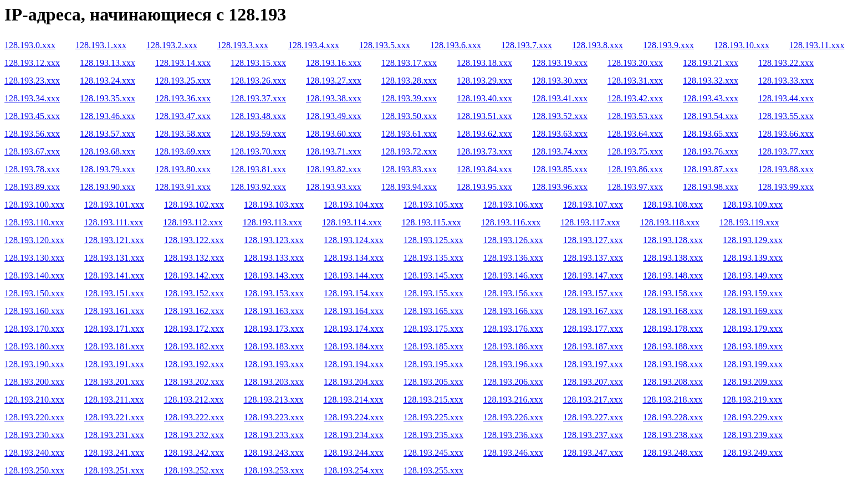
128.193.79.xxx (108, 169)
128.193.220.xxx (34, 417)
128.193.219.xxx (752, 400)
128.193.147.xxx (593, 276)
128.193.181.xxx (114, 346)
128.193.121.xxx (114, 240)
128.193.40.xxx (484, 98)
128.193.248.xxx (673, 453)
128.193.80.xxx (183, 169)
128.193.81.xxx (258, 169)
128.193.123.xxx (274, 240)
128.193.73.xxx (484, 151)
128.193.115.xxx (431, 222)
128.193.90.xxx (108, 187)
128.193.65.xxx (711, 134)
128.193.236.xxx (513, 435)
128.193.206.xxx (513, 382)
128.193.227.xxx (593, 417)
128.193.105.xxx (433, 205)
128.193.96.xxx (560, 187)
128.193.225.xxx (433, 417)
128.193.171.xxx (114, 329)
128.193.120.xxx (34, 240)
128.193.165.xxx (433, 311)
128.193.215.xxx (433, 400)
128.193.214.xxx (353, 400)
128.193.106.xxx (513, 205)
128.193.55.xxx (786, 116)
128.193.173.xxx (274, 329)
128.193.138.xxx (673, 258)
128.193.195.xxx (433, 364)
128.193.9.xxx (668, 45)
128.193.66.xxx (786, 134)
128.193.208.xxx (673, 382)
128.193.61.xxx (409, 134)
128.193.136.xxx (513, 258)
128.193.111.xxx (113, 222)
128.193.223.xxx (274, 417)
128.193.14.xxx (183, 63)
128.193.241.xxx (114, 453)
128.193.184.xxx (354, 346)
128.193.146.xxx (513, 276)
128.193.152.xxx (194, 293)
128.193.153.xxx (274, 293)
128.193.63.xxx (560, 134)
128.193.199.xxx (753, 364)
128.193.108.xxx (673, 205)
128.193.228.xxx (673, 417)
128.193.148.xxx (673, 276)
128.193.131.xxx (114, 258)
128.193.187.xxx (593, 346)
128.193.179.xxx (753, 329)
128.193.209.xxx (753, 382)
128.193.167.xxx (593, 311)
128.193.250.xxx (34, 470)
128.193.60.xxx (334, 134)
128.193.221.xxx (114, 417)
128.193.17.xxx (409, 63)
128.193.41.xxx (560, 98)
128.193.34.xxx (32, 98)
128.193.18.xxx (484, 63)
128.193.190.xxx (34, 364)
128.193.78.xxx (32, 169)
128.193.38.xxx (334, 98)
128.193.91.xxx (183, 187)
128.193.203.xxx (274, 382)
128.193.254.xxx (354, 470)
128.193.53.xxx (635, 116)
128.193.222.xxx (194, 417)
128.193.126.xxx (513, 240)
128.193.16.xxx (334, 63)
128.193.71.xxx (334, 151)
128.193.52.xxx (560, 116)
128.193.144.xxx (354, 276)
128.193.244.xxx (354, 453)
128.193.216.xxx (513, 400)
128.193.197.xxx (593, 364)
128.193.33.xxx (786, 81)
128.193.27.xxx (334, 81)
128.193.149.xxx (753, 276)
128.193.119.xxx (749, 222)
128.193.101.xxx (114, 205)
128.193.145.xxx (433, 276)
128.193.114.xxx (352, 222)
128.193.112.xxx (193, 222)
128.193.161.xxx (114, 311)
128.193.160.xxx (34, 311)
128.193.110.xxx (34, 222)
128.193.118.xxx (670, 222)
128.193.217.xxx (593, 400)
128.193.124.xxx (354, 240)
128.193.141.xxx (114, 276)
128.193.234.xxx (354, 435)
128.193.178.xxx (673, 329)
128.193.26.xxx (258, 81)
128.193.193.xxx (274, 364)
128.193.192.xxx (194, 364)
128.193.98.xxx (711, 187)
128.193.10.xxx (742, 45)
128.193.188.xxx (673, 346)
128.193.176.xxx (513, 329)
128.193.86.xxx (635, 169)
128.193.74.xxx (560, 151)
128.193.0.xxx (30, 45)
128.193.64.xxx (635, 134)
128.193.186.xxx (513, 346)
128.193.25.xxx (183, 81)
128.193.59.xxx (258, 134)
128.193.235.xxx (433, 435)
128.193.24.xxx (108, 81)
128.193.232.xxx (194, 435)
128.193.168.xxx (673, 311)
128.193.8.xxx (598, 45)
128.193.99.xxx (786, 187)
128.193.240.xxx (34, 453)
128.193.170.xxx (34, 329)
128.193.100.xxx (34, 205)
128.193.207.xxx (593, 382)
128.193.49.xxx (334, 116)
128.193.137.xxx (593, 258)
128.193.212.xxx (193, 400)
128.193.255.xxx (433, 470)
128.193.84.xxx (484, 169)
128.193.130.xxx (34, 258)
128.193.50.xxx (409, 116)
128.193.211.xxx (114, 400)
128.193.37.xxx (258, 98)
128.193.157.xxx (593, 293)
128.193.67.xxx (32, 151)
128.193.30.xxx (560, 81)
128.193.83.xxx (409, 169)
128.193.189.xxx (753, 346)
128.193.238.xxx (673, 435)
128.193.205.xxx (433, 382)
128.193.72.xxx (409, 151)
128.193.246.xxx (513, 453)
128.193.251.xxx (114, 470)
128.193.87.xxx (711, 169)
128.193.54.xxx (711, 116)
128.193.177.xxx (593, 329)
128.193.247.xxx (593, 453)
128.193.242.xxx (194, 453)
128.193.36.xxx (183, 98)
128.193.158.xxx (673, 293)
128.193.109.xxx (753, 205)
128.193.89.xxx (32, 187)
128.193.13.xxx (108, 63)
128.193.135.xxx (433, 258)
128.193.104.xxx (354, 205)
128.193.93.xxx (334, 187)
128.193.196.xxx (513, 364)
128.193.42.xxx (635, 98)
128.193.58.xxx (183, 134)
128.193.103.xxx (274, 205)
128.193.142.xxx (194, 276)
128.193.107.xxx (593, 205)
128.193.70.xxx (258, 151)
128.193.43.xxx (711, 98)
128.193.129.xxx (753, 240)
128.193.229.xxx (753, 417)
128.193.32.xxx (711, 81)
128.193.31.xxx (635, 81)
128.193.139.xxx (753, 258)
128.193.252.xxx (194, 470)
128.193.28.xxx (409, 81)
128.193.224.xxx (354, 417)
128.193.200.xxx (34, 382)
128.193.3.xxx (243, 45)
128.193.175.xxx (433, 329)
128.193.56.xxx (32, 134)
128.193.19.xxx (560, 63)
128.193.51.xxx (484, 116)
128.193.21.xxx (711, 63)
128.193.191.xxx (114, 364)
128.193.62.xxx (484, 134)
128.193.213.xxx (273, 400)
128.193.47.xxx (183, 116)
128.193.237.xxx (593, 435)
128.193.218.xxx (672, 400)
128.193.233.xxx (274, 435)
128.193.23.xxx (32, 81)
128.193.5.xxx (385, 45)
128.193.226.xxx (513, 417)
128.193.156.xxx (513, 293)
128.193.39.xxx (409, 98)
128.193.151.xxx (114, 293)
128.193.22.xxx (786, 63)
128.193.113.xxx (272, 222)
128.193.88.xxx (786, 169)
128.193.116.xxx (511, 222)
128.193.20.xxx (635, 63)
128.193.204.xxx (354, 382)
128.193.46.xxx (108, 116)
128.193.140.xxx (34, 276)
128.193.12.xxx (32, 63)
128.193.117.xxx (590, 222)
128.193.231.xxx (114, 435)
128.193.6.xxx (456, 45)
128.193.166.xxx (513, 311)
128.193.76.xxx (711, 151)
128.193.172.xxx (194, 329)
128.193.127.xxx (593, 240)
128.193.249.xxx (753, 453)
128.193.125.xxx (433, 240)
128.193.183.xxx (274, 346)
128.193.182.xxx (194, 346)
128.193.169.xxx (753, 311)
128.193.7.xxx (527, 45)
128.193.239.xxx (753, 435)
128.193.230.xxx (34, 435)
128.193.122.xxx (194, 240)
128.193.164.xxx (354, 311)
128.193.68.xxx (108, 151)
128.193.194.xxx (354, 364)
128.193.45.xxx (32, 116)
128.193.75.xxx (635, 151)
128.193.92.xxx (258, 187)
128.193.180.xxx (34, 346)
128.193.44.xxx (786, 98)
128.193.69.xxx (183, 151)
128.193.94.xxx (409, 187)
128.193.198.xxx (673, 364)
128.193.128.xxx (673, 240)
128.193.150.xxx (34, 293)
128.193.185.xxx (433, 346)
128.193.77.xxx (786, 151)
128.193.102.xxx (194, 205)
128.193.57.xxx (108, 134)
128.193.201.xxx (114, 382)
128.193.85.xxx (560, 169)
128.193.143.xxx (274, 276)
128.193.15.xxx (258, 63)
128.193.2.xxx (172, 45)
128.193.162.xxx (194, 311)
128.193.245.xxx (433, 453)
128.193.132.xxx (194, 258)
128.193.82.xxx (334, 169)
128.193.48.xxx (258, 116)
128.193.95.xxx (484, 187)
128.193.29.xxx (484, 81)
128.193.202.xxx (194, 382)
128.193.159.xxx (753, 293)
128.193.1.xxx (101, 45)
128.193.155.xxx (433, 293)
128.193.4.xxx (314, 45)
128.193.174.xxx (354, 329)
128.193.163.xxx (274, 311)
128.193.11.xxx (817, 45)
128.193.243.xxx (274, 453)
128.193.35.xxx (108, 98)
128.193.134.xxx (354, 258)
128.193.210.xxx (34, 400)
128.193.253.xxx (274, 470)
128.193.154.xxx (354, 293)
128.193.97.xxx (635, 187)
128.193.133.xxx (274, 258)
